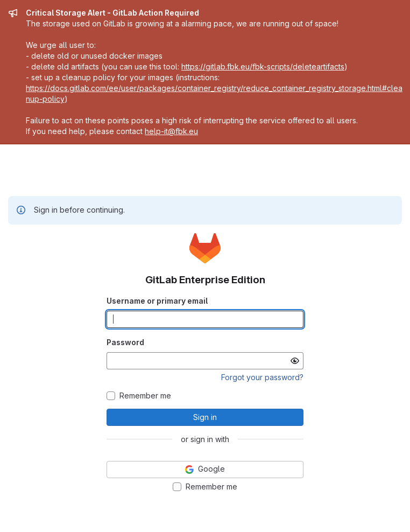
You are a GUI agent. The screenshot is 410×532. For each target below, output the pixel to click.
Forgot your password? (262, 377)
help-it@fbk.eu (171, 131)
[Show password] (295, 361)
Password (125, 342)
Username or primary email (157, 301)
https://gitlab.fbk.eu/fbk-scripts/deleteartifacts (263, 66)
